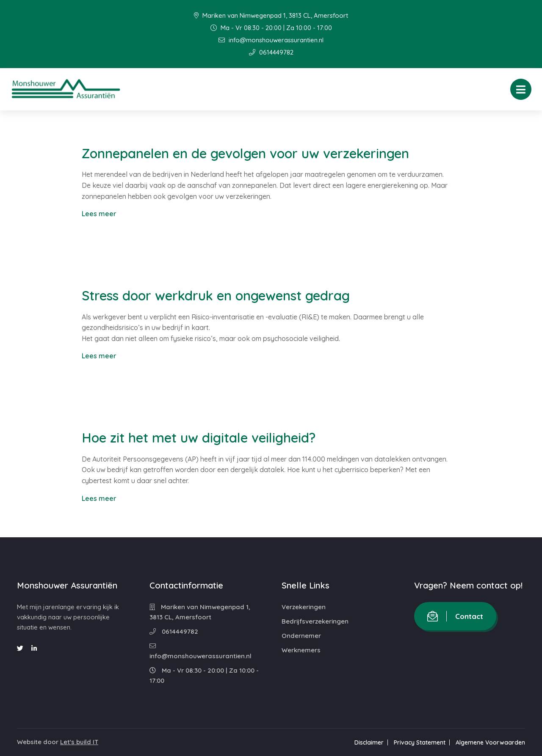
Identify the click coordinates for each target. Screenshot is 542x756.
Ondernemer (301, 636)
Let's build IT (79, 742)
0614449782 (271, 52)
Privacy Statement (420, 742)
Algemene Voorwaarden (490, 742)
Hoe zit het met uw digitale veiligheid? (199, 438)
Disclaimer (369, 742)
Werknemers (301, 650)
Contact (455, 616)
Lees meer (99, 214)
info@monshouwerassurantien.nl (271, 40)
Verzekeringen (304, 607)
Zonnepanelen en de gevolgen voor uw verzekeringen (245, 153)
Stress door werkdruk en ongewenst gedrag (216, 296)
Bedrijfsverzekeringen (315, 621)
